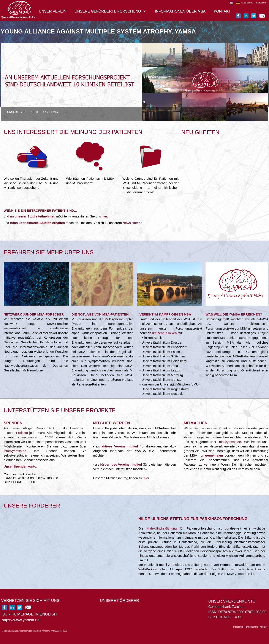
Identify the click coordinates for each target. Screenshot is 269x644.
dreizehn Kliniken (164, 333)
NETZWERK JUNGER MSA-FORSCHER (34, 314)
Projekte (22, 433)
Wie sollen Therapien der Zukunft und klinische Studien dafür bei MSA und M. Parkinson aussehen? (31, 183)
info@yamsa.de (15, 451)
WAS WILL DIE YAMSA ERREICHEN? (234, 314)
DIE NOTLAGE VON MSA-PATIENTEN (100, 314)
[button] (135, 102)
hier (146, 478)
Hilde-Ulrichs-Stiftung (162, 528)
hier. (105, 216)
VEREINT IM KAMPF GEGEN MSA (165, 314)
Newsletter (130, 223)
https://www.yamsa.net (21, 620)
